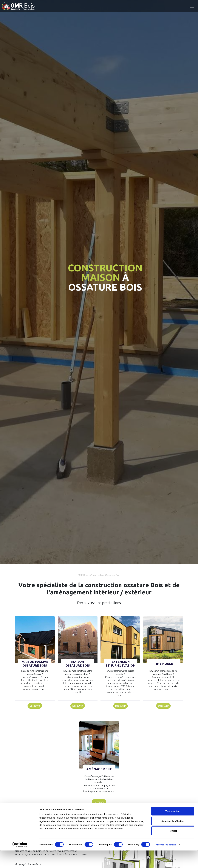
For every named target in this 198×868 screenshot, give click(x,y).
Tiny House (163, 664)
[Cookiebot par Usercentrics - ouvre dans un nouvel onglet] (19, 862)
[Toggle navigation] (192, 6)
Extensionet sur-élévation (121, 664)
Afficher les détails (166, 862)
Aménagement (99, 769)
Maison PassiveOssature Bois (35, 664)
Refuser (173, 848)
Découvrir (35, 706)
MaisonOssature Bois (78, 664)
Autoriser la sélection (173, 838)
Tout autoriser (173, 829)
